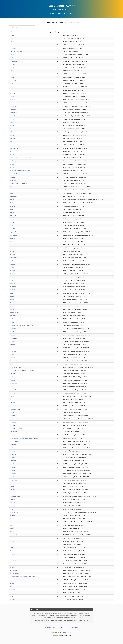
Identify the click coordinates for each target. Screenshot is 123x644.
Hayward (12, 206)
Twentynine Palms (15, 535)
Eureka (12, 142)
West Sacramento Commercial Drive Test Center (23, 577)
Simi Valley (13, 490)
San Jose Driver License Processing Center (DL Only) (24, 438)
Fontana (12, 155)
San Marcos (13, 445)
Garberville (13, 180)
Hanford (12, 200)
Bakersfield (13, 48)
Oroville (12, 319)
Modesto (12, 283)
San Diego (13, 425)
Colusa (12, 97)
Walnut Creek (13, 561)
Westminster (13, 580)
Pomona (12, 354)
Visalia (12, 557)
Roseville (12, 403)
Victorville (12, 554)
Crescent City (13, 113)
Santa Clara (13, 464)
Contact (71, 14)
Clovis (11, 90)
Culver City (13, 116)
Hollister (12, 213)
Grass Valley (13, 196)
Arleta (11, 39)
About (65, 14)
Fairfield (12, 145)
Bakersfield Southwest (16, 51)
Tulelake (12, 528)
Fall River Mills (14, 148)
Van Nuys (12, 548)
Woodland (13, 593)
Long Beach (13, 254)
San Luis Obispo (14, 441)
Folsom (12, 151)
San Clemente (14, 422)
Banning (12, 55)
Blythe (11, 71)
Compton (12, 100)
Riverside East (14, 396)
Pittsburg (12, 345)
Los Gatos (13, 264)
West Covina (13, 570)
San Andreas (13, 416)
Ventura (12, 551)
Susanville (13, 503)
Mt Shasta (13, 290)
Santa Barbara (14, 461)
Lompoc (12, 251)
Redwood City (14, 383)
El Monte (12, 138)
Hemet (12, 209)
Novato (12, 306)
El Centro (12, 132)
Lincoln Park (13, 245)
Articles (60, 14)
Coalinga (12, 93)
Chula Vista (13, 87)
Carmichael (13, 80)
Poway (12, 361)
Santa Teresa (13, 480)
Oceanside (13, 316)
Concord (12, 103)
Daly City (12, 119)
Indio (11, 219)
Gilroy (11, 187)
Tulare (11, 525)
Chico (11, 84)
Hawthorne (13, 203)
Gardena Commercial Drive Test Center (21, 184)
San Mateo (13, 448)
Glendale (12, 190)
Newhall (12, 300)
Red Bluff (12, 374)
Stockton (12, 499)
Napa (11, 293)
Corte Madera (14, 106)
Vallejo (12, 545)
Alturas (12, 35)
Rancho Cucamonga (15, 367)
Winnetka (12, 590)
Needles (12, 296)
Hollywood (13, 216)
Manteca (12, 271)
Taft (11, 506)
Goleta (12, 193)
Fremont (12, 164)
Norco (11, 303)
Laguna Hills (13, 232)
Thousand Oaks (14, 512)
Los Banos (13, 261)
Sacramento (13, 406)
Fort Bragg (13, 161)
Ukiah (11, 538)
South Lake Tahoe (15, 496)
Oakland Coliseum (15, 312)
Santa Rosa (13, 477)
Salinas (12, 412)
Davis (11, 122)
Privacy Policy (74, 627)
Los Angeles (13, 258)
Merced (12, 280)
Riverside (12, 393)
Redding (12, 377)
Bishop (12, 68)
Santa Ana (13, 458)
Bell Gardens (13, 61)
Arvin (11, 42)
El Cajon (12, 129)
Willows (12, 586)
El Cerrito (12, 135)
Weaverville (13, 567)
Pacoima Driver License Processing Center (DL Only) (24, 325)
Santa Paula (13, 474)
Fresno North (13, 174)
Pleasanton (13, 351)
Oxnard (12, 322)
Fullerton (12, 177)
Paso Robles (13, 338)
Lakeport (12, 238)
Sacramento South (15, 409)
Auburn (12, 45)
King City (12, 229)
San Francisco (14, 432)
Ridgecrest (13, 390)
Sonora (12, 493)
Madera (12, 267)
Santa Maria (13, 467)
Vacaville (12, 541)
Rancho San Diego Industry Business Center (22, 370)
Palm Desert (13, 329)
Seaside (12, 483)
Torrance (12, 516)
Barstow (12, 58)
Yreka (11, 596)
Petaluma (12, 341)
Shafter (12, 487)
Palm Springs (13, 332)
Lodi (11, 248)
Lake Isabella (13, 235)
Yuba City (12, 599)
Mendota (12, 277)
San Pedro (13, 451)
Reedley (12, 387)
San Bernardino (14, 419)
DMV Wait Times (61, 6)
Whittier (12, 583)
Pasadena (13, 335)
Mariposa (12, 274)
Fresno (12, 167)
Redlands (12, 380)
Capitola (12, 77)
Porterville (13, 358)
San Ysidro (13, 454)
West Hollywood (14, 574)
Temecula (12, 509)
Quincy (12, 364)
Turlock (12, 532)
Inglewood (13, 222)
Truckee (12, 522)
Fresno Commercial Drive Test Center (20, 171)
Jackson (12, 225)
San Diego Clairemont (16, 429)
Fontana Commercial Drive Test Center (20, 158)
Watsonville (13, 564)
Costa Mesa (13, 109)
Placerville (13, 348)
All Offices (53, 14)
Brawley (12, 74)
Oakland (12, 309)
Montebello (13, 287)
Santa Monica (14, 470)
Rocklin (12, 400)
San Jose (12, 435)
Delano (12, 126)
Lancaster (13, 242)
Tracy (11, 519)
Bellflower (12, 64)
